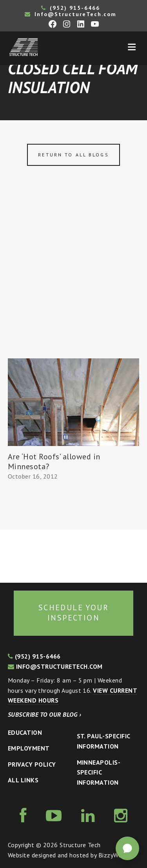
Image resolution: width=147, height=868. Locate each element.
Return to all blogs (73, 155)
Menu (132, 47)
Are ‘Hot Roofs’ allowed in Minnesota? (54, 462)
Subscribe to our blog (44, 714)
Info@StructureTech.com (71, 14)
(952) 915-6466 (71, 8)
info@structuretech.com (55, 666)
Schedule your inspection (73, 613)
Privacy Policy (32, 764)
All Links (23, 780)
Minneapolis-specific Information (99, 772)
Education (25, 732)
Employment (29, 748)
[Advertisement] (73, 281)
